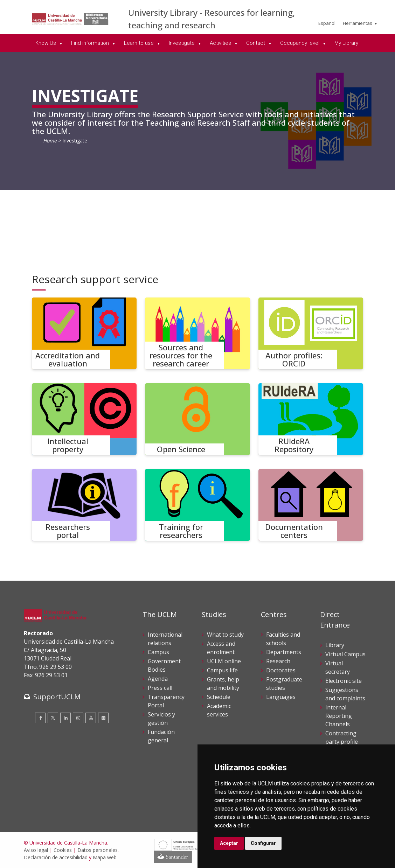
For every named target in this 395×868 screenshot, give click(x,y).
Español (327, 23)
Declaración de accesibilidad (56, 857)
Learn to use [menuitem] (140, 43)
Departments (284, 652)
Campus (158, 652)
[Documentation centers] (311, 505)
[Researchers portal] (84, 505)
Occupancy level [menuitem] (300, 43)
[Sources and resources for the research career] (197, 333)
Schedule (219, 697)
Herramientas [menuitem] (358, 23)
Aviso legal (36, 850)
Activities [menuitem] (221, 43)
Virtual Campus (345, 654)
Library (335, 645)
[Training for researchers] (197, 505)
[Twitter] (53, 718)
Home (50, 141)
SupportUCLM (57, 697)
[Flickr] (103, 718)
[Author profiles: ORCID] (311, 333)
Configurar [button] (263, 843)
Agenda (158, 679)
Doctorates (281, 670)
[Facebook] (40, 718)
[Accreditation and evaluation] (84, 333)
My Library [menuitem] (346, 43)
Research (278, 661)
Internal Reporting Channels (339, 716)
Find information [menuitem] (91, 43)
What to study (225, 635)
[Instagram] (78, 718)
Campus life (222, 670)
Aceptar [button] (229, 843)
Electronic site (344, 681)
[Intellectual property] (84, 419)
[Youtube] (91, 718)
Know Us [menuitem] (46, 43)
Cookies (63, 850)
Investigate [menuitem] (182, 43)
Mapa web (105, 857)
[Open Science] (197, 419)
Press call (160, 688)
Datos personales (98, 850)
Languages (281, 697)
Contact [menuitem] (256, 43)
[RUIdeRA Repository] (311, 419)
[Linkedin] (65, 718)
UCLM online (224, 661)
